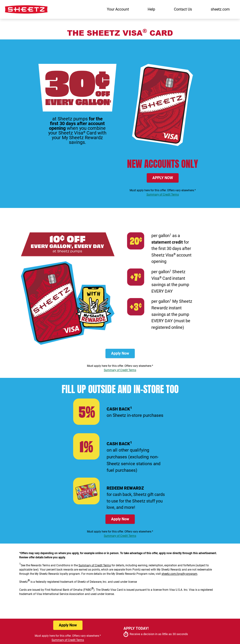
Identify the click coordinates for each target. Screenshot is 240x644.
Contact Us (183, 9)
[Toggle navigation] (235, 23)
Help (151, 9)
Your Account (118, 9)
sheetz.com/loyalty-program (179, 574)
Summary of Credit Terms (163, 195)
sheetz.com (220, 9)
